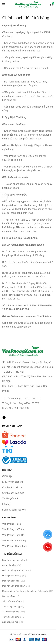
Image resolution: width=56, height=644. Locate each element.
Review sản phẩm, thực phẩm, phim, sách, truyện (25, 591)
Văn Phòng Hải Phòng (14, 541)
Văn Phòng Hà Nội (12, 524)
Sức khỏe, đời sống (11, 601)
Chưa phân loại (9, 565)
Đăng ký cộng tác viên (14, 510)
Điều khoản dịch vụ (13, 482)
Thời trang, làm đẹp (11, 607)
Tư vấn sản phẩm (10, 617)
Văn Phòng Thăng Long (15, 546)
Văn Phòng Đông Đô (13, 535)
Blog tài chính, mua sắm (13, 560)
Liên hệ (6, 504)
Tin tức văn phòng (11, 612)
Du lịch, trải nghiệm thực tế (15, 570)
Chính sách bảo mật (13, 493)
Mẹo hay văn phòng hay (13, 586)
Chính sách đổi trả (12, 487)
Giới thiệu (7, 476)
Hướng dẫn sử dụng (12, 576)
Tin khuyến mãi (10, 499)
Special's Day (9, 596)
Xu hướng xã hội (10, 622)
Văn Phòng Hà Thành (14, 529)
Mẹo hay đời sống (11, 581)
